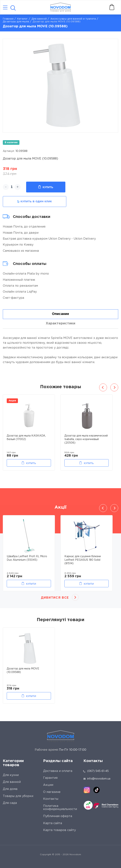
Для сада (10, 803)
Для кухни (11, 775)
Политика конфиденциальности (60, 808)
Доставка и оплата (58, 771)
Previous (103, 387)
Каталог (23, 19)
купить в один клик (35, 202)
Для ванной (39, 19)
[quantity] (12, 187)
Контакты (51, 799)
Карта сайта (53, 823)
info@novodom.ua (97, 779)
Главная (8, 19)
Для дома (10, 789)
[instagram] (87, 790)
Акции (48, 785)
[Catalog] (5, 8)
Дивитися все (55, 598)
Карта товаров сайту (59, 830)
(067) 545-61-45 (98, 771)
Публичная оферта (58, 816)
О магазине (52, 792)
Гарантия (50, 778)
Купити (31, 584)
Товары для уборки (18, 796)
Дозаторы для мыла (16, 22)
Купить (46, 187)
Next (114, 387)
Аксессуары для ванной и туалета (73, 19)
